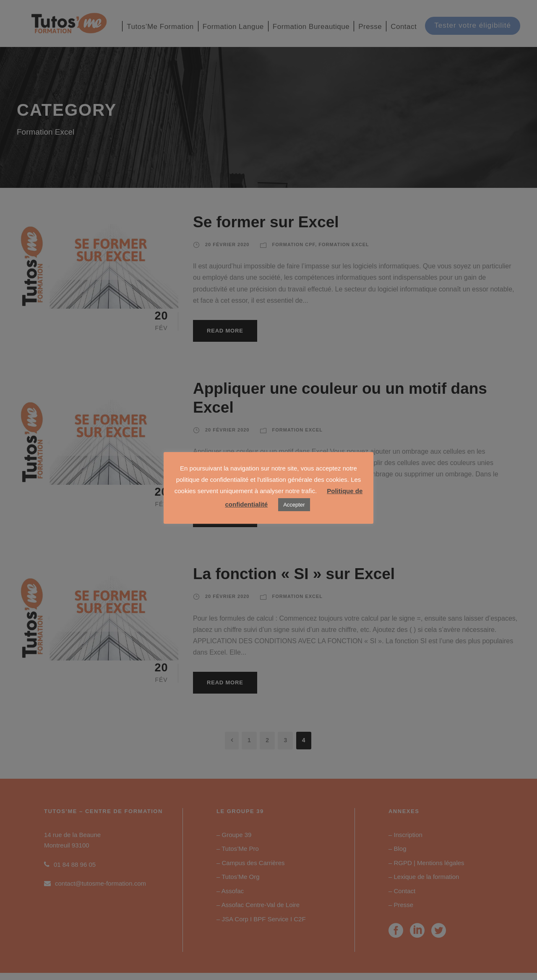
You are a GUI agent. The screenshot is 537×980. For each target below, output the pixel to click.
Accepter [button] (294, 505)
